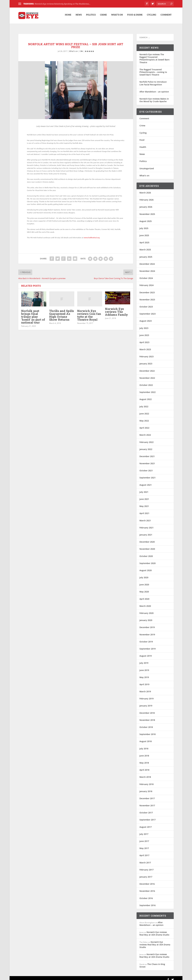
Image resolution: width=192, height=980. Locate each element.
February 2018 (147, 781)
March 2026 (145, 190)
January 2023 (146, 361)
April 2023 (144, 340)
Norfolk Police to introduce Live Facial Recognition (153, 80)
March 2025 (145, 247)
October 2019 (146, 639)
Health (143, 144)
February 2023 (147, 354)
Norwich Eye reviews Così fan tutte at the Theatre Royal (89, 312)
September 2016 (148, 903)
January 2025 (146, 254)
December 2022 (147, 368)
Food (142, 137)
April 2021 (144, 511)
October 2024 (146, 275)
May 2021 (144, 503)
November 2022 (147, 375)
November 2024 (147, 268)
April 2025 (144, 240)
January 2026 (146, 204)
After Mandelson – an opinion (154, 89)
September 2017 (148, 817)
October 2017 (146, 810)
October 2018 (146, 724)
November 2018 (147, 717)
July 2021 (144, 489)
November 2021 (147, 461)
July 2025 (144, 226)
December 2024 (147, 261)
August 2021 (146, 482)
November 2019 (147, 632)
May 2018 (144, 760)
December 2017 (147, 796)
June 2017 (144, 838)
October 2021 (146, 468)
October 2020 (146, 553)
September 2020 (148, 560)
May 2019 (144, 675)
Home (68, 17)
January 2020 (146, 617)
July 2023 (144, 325)
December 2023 (147, 290)
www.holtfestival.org (92, 235)
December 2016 (147, 881)
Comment (166, 17)
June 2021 (144, 496)
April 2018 (144, 767)
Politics (91, 17)
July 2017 (144, 831)
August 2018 (146, 739)
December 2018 (147, 710)
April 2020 (144, 596)
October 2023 (146, 304)
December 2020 (147, 539)
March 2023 (145, 347)
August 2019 (146, 653)
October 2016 (146, 895)
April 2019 (144, 682)
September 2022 (148, 389)
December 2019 (147, 625)
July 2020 (144, 575)
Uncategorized (147, 166)
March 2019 (145, 689)
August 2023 (146, 318)
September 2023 (148, 311)
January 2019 (146, 703)
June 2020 (144, 582)
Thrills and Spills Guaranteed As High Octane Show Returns (62, 312)
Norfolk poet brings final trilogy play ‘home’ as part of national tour (33, 314)
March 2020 (145, 603)
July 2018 (144, 746)
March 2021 (145, 518)
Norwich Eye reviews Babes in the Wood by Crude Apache (154, 97)
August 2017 (146, 824)
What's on (73, 48)
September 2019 (148, 646)
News (79, 17)
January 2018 (146, 789)
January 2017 (146, 874)
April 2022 (144, 425)
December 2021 (147, 454)
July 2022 (144, 404)
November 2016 (147, 888)
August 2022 (146, 396)
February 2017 (147, 867)
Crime (103, 17)
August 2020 (146, 568)
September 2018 (148, 731)
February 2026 (147, 197)
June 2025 (144, 233)
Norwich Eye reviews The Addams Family (116, 309)
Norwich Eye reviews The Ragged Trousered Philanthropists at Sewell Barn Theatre (154, 56)
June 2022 (144, 411)
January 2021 (146, 532)
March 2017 (145, 860)
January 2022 (146, 446)
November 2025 (147, 211)
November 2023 (147, 297)
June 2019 (144, 667)
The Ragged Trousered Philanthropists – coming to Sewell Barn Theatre (153, 69)
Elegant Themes (38, 977)
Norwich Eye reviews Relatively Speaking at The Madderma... (63, 4)
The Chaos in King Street (152, 963)
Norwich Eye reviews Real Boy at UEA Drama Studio (154, 931)
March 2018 (145, 774)
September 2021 (148, 475)
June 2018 (144, 753)
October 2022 (146, 382)
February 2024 (147, 282)
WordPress (65, 977)
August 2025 (146, 218)
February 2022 (147, 439)
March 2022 (145, 432)
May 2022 (144, 418)
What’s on (117, 17)
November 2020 (147, 546)
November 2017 (147, 803)
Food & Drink (135, 17)
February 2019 (147, 696)
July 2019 (144, 660)
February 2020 (147, 610)
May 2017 (144, 845)
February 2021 (147, 525)
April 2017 (144, 853)
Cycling (152, 17)
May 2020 (144, 589)
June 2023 (144, 332)
